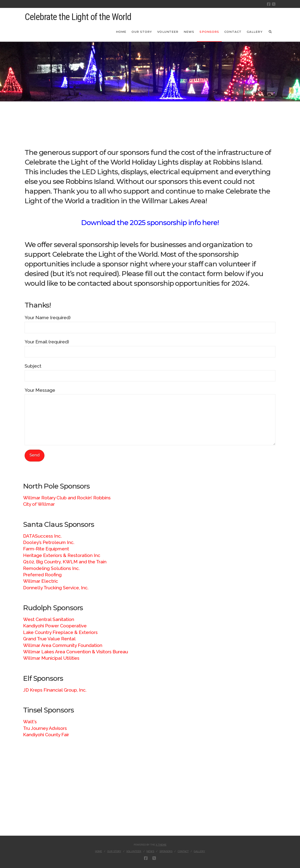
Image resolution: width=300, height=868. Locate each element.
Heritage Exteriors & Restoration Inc (62, 555)
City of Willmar (39, 504)
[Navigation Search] (270, 31)
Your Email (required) (150, 347)
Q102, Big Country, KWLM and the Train (65, 562)
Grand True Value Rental (49, 639)
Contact (183, 851)
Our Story (114, 851)
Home (99, 851)
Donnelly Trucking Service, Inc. (56, 588)
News (150, 851)
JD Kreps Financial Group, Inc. (55, 690)
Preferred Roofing (42, 575)
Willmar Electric (41, 581)
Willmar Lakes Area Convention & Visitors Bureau (76, 652)
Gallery (199, 851)
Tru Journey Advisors (45, 728)
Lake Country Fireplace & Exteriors (60, 632)
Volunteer (134, 851)
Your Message (150, 394)
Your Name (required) (150, 323)
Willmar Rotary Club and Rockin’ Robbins (67, 498)
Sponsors (166, 851)
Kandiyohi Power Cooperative (55, 626)
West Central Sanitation (49, 619)
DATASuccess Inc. (42, 536)
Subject (150, 371)
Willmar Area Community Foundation (63, 645)
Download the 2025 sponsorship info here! (150, 223)
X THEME (161, 845)
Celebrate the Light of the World (78, 17)
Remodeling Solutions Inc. (51, 568)
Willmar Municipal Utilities (51, 658)
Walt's (30, 722)
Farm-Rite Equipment (46, 549)
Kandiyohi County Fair (46, 735)
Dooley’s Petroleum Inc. (49, 542)
